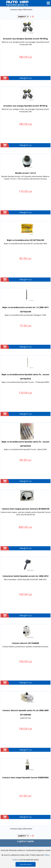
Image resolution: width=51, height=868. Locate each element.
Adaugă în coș (26, 78)
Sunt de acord (26, 864)
